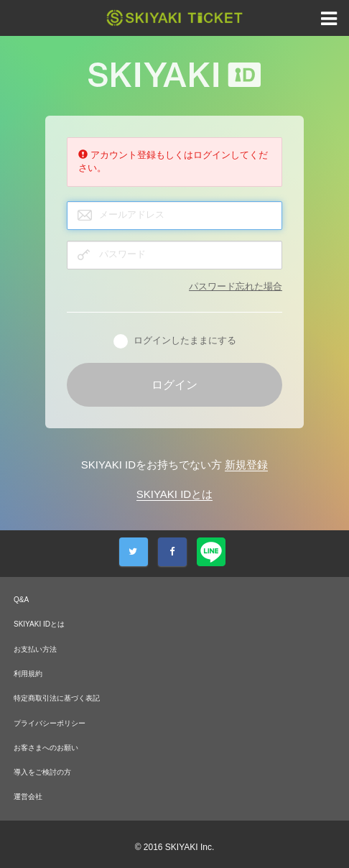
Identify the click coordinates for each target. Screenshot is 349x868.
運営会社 (28, 797)
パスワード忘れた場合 (236, 286)
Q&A (21, 600)
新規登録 (246, 465)
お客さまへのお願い (46, 748)
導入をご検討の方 (42, 772)
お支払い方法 (35, 649)
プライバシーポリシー (50, 723)
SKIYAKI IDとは (174, 494)
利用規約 (28, 674)
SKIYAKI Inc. (190, 847)
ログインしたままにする (175, 341)
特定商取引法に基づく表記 (57, 698)
